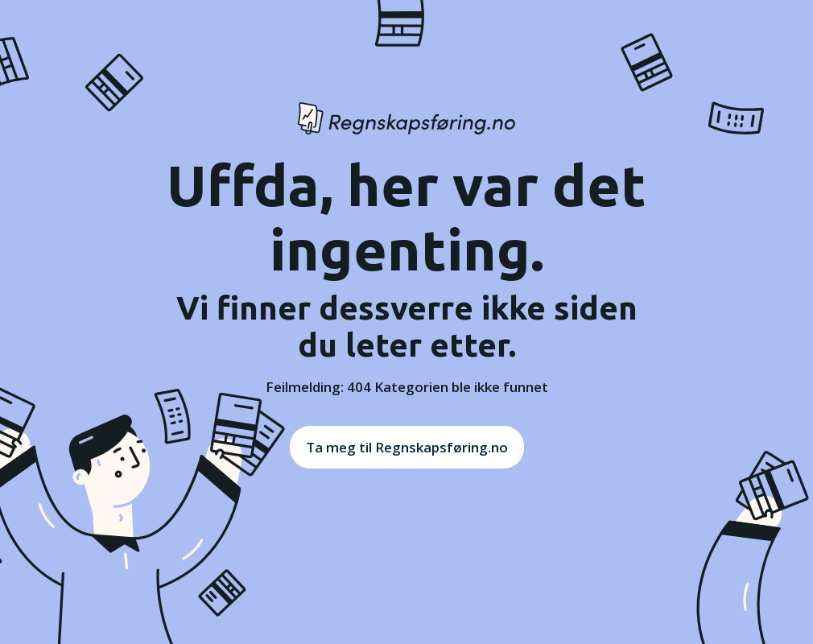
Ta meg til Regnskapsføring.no (407, 447)
